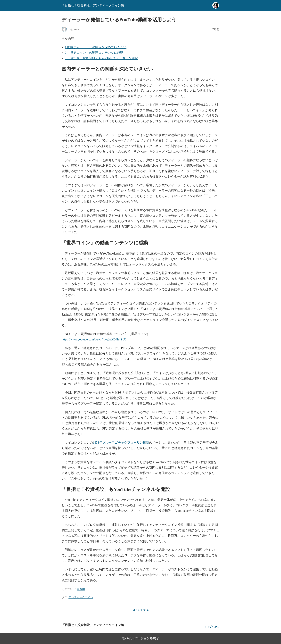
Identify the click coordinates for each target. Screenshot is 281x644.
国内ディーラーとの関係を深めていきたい (96, 47)
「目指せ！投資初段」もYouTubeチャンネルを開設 (101, 58)
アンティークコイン (81, 597)
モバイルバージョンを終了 (140, 638)
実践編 (81, 589)
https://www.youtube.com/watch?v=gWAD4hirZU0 (94, 339)
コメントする (140, 610)
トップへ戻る (212, 627)
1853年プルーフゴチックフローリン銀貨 (121, 443)
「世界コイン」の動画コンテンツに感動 (94, 53)
